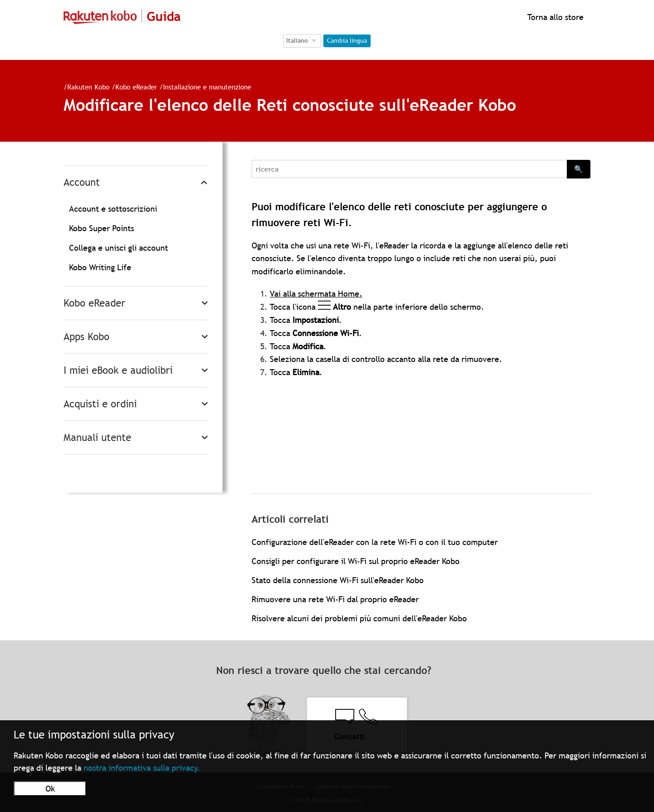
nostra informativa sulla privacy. (142, 768)
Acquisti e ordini (100, 404)
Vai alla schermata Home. (316, 294)
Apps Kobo (87, 337)
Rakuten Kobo (88, 87)
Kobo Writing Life (100, 267)
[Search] (409, 169)
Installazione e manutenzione (207, 87)
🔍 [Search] (579, 169)
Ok (50, 789)
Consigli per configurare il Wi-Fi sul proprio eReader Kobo (356, 561)
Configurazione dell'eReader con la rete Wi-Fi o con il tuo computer (375, 542)
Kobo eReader (136, 87)
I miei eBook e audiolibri (118, 370)
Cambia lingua (347, 40)
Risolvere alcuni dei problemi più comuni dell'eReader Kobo (359, 618)
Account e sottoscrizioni (113, 209)
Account (82, 182)
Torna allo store (554, 17)
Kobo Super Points (102, 228)
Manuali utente (97, 438)
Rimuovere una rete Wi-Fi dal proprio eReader (335, 599)
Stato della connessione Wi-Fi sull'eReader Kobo (338, 580)
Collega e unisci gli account (119, 248)
